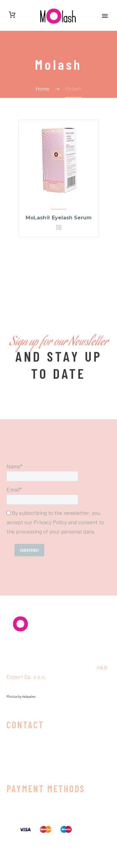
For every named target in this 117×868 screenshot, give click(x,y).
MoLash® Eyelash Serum (59, 218)
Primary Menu (105, 16)
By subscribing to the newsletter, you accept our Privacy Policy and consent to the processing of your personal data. (55, 522)
